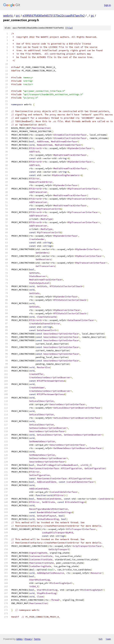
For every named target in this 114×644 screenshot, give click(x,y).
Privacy (28, 639)
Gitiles (19, 639)
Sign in (107, 5)
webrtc (8, 16)
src (18, 16)
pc (92, 16)
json (108, 639)
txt (101, 639)
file (69, 28)
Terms (37, 639)
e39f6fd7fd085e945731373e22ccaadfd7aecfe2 (54, 16)
